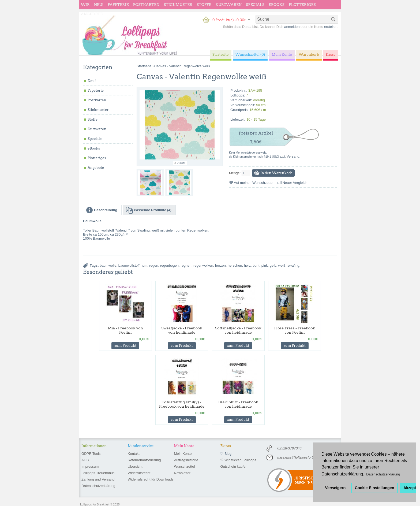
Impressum (90, 466)
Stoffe (204, 5)
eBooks (277, 5)
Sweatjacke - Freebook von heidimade (182, 330)
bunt (256, 265)
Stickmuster (178, 5)
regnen (186, 265)
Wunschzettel (185, 466)
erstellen (331, 27)
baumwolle (108, 265)
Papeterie (118, 5)
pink (265, 265)
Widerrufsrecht (139, 473)
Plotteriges (302, 5)
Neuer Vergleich (295, 183)
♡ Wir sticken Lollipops (238, 460)
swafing (293, 265)
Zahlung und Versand (98, 479)
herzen (220, 265)
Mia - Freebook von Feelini (125, 330)
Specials (255, 5)
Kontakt (134, 454)
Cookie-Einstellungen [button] (375, 488)
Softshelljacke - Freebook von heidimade (238, 330)
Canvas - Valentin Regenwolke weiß (182, 66)
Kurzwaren (229, 5)
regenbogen (169, 265)
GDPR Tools (91, 454)
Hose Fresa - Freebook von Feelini (295, 330)
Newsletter (182, 473)
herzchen (235, 265)
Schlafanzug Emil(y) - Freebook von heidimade (182, 404)
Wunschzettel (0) (250, 55)
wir (85, 5)
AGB (85, 460)
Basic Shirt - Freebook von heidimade (238, 404)
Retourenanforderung (144, 460)
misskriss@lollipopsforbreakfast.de (304, 457)
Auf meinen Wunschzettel (254, 183)
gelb (273, 265)
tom (144, 265)
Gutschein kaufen (234, 466)
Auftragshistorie (186, 460)
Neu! (99, 5)
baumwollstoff (129, 265)
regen (154, 265)
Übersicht (135, 466)
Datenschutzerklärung (98, 486)
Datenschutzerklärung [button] (383, 474)
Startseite (144, 66)
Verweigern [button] (335, 488)
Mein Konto (183, 454)
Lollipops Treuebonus (98, 473)
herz (247, 265)
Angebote (92, 14)
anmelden (292, 27)
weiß (282, 265)
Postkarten (146, 5)
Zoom (181, 163)
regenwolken (203, 265)
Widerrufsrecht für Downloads (151, 479)
